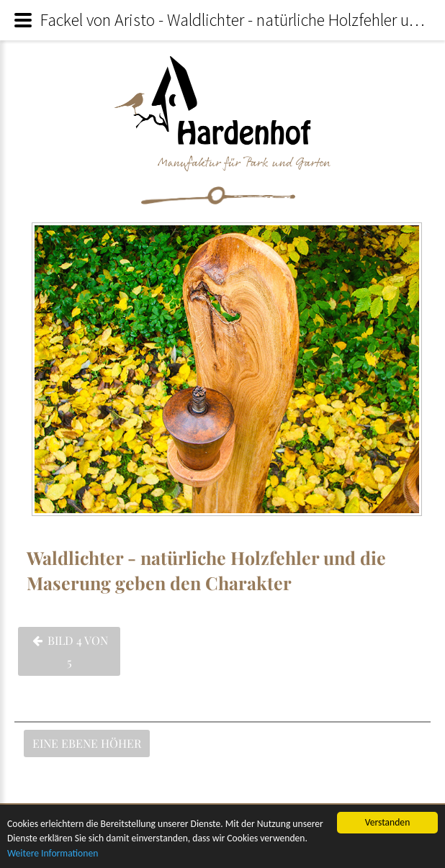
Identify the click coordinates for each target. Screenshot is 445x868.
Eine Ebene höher (87, 743)
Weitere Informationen (53, 854)
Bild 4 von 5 (70, 651)
